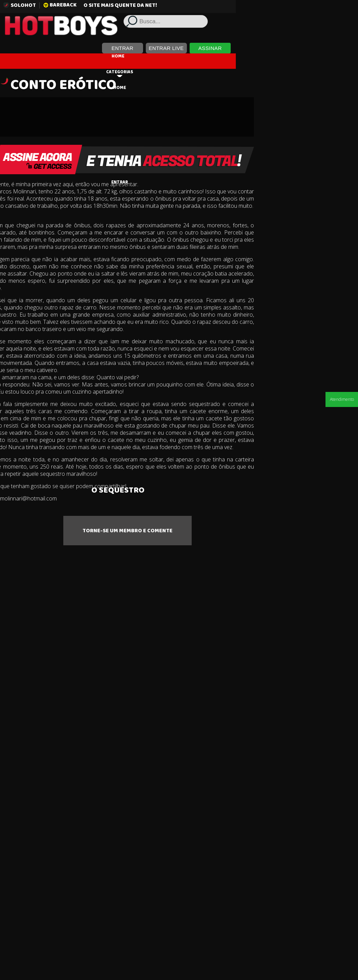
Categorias (181, 72)
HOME (179, 54)
